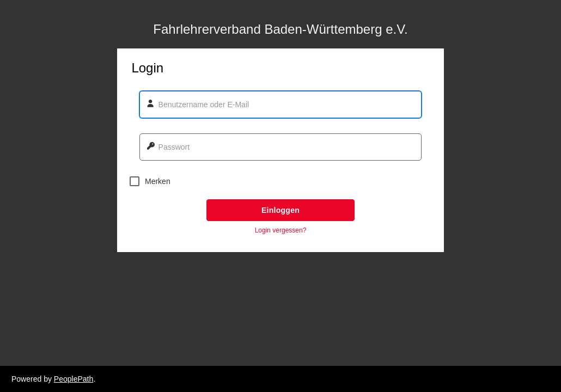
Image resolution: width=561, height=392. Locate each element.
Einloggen (280, 210)
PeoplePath (74, 379)
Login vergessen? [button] (281, 230)
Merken (150, 181)
